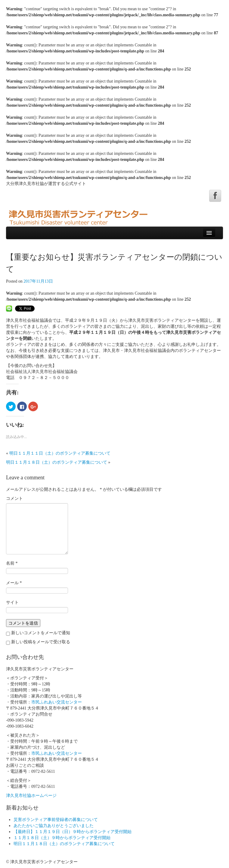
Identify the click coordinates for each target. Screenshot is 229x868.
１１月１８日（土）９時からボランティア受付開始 (62, 838)
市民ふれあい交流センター (57, 702)
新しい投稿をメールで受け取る (41, 642)
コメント (14, 498)
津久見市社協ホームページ (31, 796)
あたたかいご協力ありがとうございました (54, 826)
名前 (12, 563)
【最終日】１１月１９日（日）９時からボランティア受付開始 (73, 832)
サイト (12, 602)
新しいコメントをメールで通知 (41, 633)
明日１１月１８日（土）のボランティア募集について (57, 462)
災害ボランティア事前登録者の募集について (56, 820)
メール (14, 583)
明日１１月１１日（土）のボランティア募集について (60, 453)
